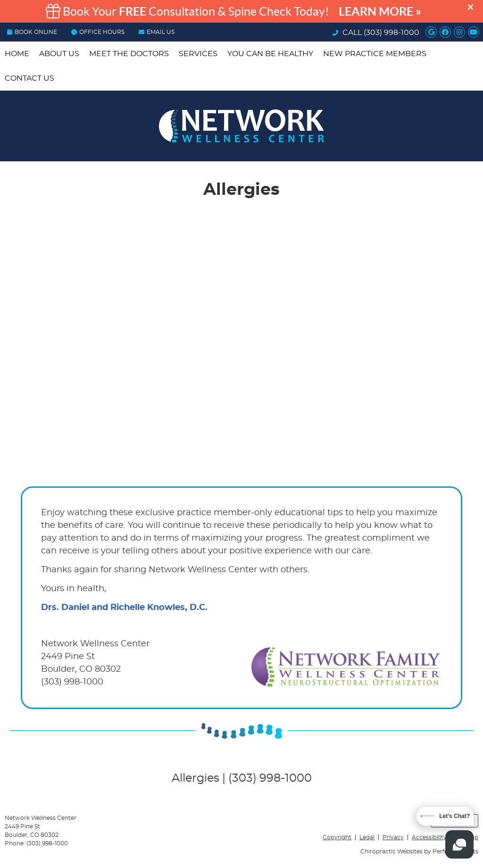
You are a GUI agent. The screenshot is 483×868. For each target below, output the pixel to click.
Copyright (337, 837)
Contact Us (29, 78)
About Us (59, 54)
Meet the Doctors (129, 54)
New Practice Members (375, 54)
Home (17, 54)
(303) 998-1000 (391, 33)
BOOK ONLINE (32, 32)
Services (198, 54)
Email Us (157, 32)
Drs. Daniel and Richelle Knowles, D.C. (124, 608)
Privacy (393, 837)
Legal (367, 837)
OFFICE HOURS (98, 32)
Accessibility (429, 837)
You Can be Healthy (270, 54)
